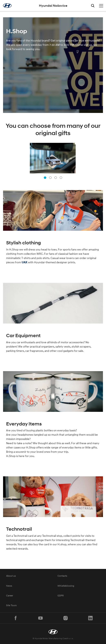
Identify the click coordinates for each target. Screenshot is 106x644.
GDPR (61, 595)
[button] (45, 178)
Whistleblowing (66, 586)
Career (10, 595)
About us (11, 576)
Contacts (62, 576)
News (9, 586)
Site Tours (11, 605)
